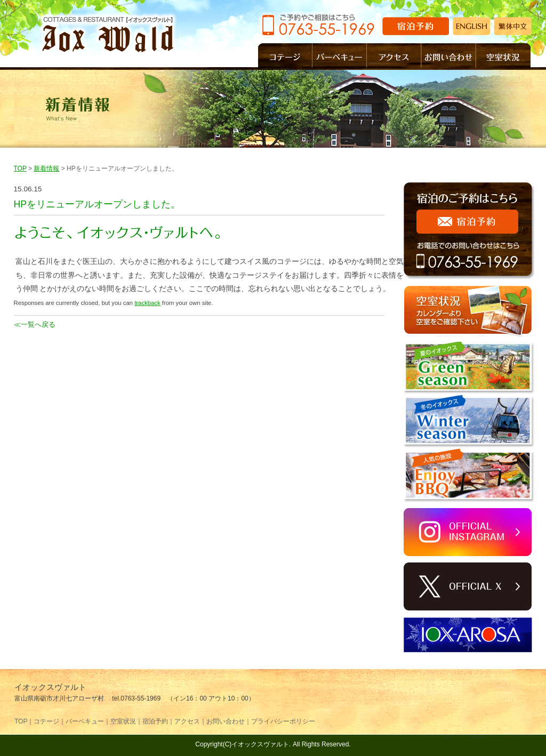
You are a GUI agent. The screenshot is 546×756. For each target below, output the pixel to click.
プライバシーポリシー (283, 721)
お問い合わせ (449, 57)
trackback (147, 303)
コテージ (285, 57)
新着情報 (46, 168)
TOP (20, 168)
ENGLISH (472, 26)
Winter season (469, 422)
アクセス (394, 57)
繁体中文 (513, 26)
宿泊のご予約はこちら (469, 232)
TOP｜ (24, 721)
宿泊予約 (416, 26)
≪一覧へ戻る (35, 324)
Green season (469, 368)
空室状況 (503, 57)
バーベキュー (340, 57)
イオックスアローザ (469, 635)
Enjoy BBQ (469, 476)
